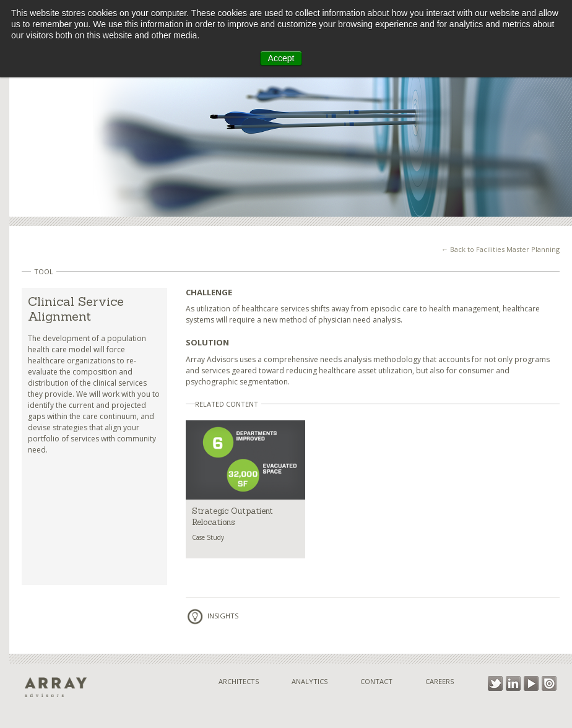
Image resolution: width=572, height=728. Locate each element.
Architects (239, 681)
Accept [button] (281, 58)
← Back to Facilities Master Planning (500, 249)
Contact (376, 681)
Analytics (310, 681)
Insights (212, 616)
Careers (440, 681)
